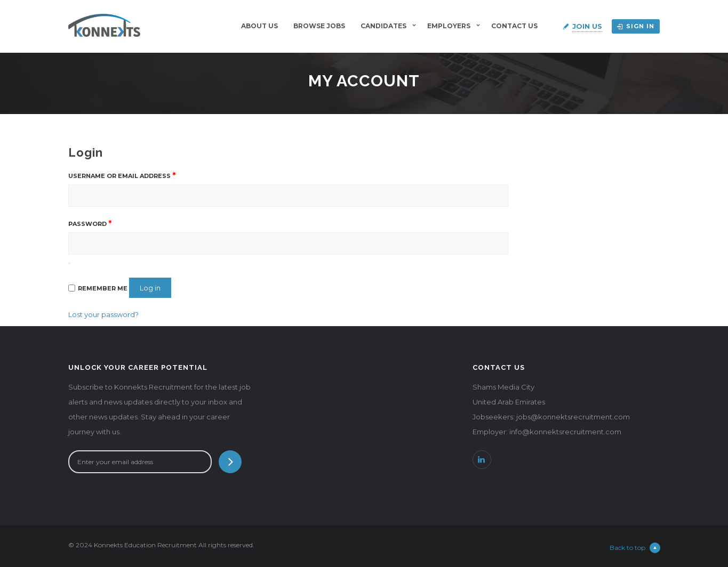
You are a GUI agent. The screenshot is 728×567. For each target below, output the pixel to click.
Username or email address (122, 175)
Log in (150, 288)
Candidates (383, 26)
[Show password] (69, 263)
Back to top (635, 548)
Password (90, 223)
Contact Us (514, 26)
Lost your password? (103, 314)
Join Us (587, 26)
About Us (259, 26)
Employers (449, 26)
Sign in (636, 26)
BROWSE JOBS (319, 26)
